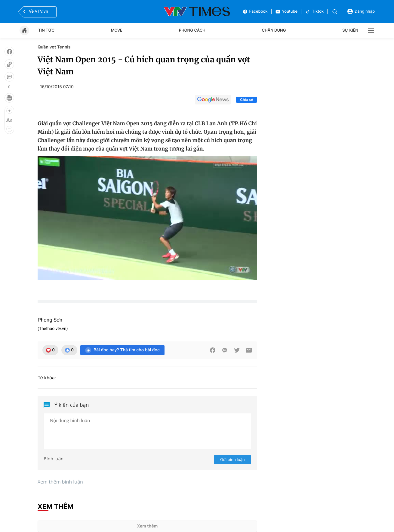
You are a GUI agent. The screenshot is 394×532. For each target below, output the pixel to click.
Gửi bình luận (232, 459)
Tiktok (314, 12)
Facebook (255, 12)
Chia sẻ (246, 100)
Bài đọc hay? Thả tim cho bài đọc (122, 350)
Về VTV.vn (35, 11)
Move (117, 30)
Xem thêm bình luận (60, 482)
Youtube (286, 12)
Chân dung (274, 30)
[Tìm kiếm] (335, 12)
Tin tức (46, 30)
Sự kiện (350, 30)
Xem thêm (148, 526)
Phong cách (192, 30)
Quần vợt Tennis (54, 47)
